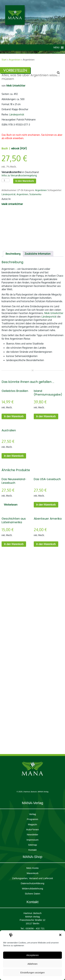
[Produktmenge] (6, 180)
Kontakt (32, 850)
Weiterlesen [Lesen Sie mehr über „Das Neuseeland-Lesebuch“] (11, 505)
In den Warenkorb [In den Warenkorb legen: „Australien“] (14, 456)
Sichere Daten (32, 894)
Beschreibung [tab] (13, 254)
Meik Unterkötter (54, 313)
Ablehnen (32, 964)
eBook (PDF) (19, 148)
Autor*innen (32, 829)
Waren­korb (33, 873)
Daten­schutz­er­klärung (32, 883)
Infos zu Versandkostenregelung (19, 175)
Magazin (32, 824)
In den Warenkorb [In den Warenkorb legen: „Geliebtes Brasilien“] (14, 416)
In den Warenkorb (25, 181)
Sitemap (32, 845)
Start (4, 60)
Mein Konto (32, 868)
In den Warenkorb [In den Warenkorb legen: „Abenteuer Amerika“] (46, 544)
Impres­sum (32, 840)
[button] (60, 935)
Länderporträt (17, 114)
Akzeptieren (32, 955)
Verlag (32, 814)
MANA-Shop (32, 857)
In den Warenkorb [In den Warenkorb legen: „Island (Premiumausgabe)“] (46, 416)
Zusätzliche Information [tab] (38, 254)
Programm (32, 819)
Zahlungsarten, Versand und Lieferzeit (32, 878)
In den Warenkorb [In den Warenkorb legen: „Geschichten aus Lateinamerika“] (14, 544)
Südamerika (35, 194)
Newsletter (33, 835)
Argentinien (15, 60)
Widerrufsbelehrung (32, 889)
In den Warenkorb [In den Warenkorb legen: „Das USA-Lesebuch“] (46, 505)
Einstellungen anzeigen (32, 973)
